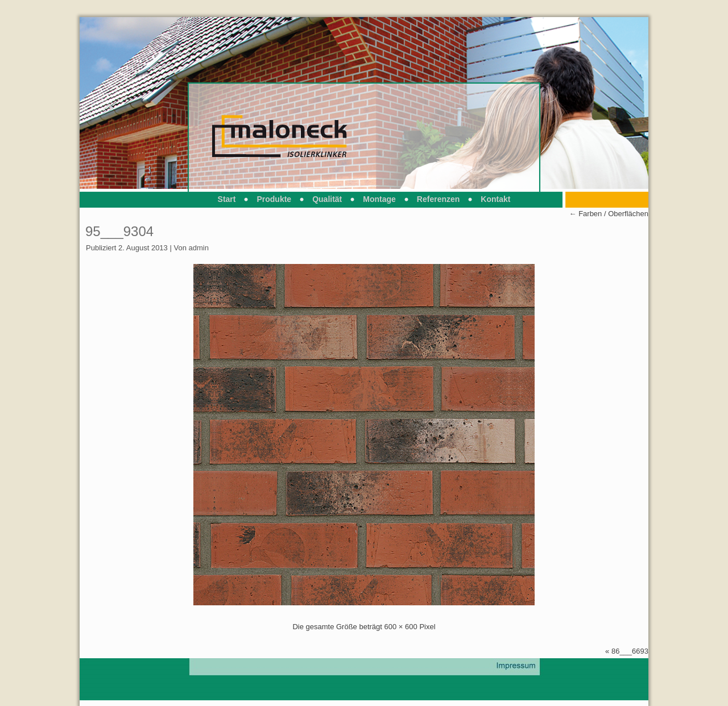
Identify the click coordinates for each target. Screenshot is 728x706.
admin (199, 248)
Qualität (327, 199)
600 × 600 (401, 627)
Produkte (274, 199)
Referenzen (438, 199)
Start (227, 199)
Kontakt (495, 199)
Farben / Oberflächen (609, 214)
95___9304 (119, 231)
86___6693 (630, 651)
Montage (379, 199)
